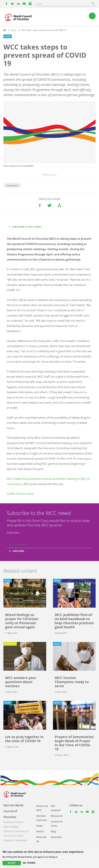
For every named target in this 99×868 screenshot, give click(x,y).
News (14, 30)
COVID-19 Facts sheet (20, 494)
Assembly (56, 837)
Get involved (56, 808)
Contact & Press (57, 824)
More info (63, 857)
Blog (53, 831)
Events (40, 831)
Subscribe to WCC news (27, 227)
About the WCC (42, 808)
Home (5, 30)
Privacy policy (13, 532)
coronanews (12, 185)
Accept (12, 863)
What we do (41, 839)
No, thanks (29, 863)
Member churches (42, 818)
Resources (57, 816)
